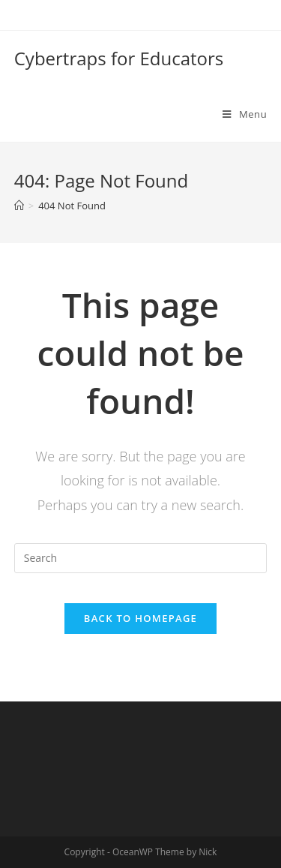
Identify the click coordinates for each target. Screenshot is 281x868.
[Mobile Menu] (245, 114)
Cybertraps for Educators (119, 58)
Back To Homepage (140, 618)
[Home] (19, 206)
